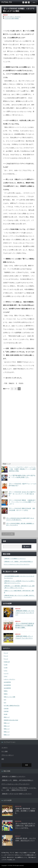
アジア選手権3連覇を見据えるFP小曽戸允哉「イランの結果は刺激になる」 (22, 476)
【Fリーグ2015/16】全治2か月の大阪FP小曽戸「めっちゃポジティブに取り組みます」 (22, 494)
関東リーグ (7, 723)
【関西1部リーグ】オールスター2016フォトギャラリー (17, 794)
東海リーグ (7, 717)
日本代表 (6, 708)
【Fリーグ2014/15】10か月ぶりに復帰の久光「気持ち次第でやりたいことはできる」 (25, 826)
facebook (29, 2)
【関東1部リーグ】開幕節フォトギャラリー (15, 559)
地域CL (6, 691)
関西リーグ (7, 729)
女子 (5, 700)
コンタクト (5, 748)
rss (23, 2)
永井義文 (17, 18)
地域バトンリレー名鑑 (10, 697)
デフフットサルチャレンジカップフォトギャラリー (17, 564)
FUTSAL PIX (11, 865)
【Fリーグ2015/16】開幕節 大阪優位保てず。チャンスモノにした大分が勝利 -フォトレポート (23, 502)
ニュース (6, 673)
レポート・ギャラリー (15, 17)
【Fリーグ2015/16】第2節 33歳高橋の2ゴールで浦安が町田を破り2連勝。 (25, 625)
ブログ (6, 676)
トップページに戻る (8, 534)
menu (34, 2)
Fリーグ (7, 17)
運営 (3, 759)
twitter (26, 2)
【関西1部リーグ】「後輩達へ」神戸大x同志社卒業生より (18, 561)
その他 (6, 665)
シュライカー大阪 (9, 18)
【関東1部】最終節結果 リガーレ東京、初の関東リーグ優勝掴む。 (25, 811)
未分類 (6, 714)
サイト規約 (5, 751)
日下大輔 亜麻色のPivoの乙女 (12, 705)
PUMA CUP (7, 662)
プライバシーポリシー (8, 755)
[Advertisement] (21, 24)
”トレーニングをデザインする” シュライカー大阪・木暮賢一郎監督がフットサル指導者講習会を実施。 (22, 469)
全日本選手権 (7, 682)
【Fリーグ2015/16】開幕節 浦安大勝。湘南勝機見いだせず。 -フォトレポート (20, 524)
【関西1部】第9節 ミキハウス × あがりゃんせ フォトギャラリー (25, 613)
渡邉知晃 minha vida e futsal (11, 720)
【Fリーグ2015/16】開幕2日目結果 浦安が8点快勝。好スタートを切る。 (22, 509)
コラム (6, 671)
